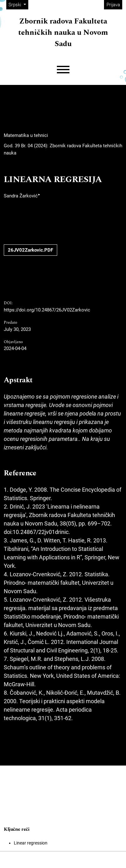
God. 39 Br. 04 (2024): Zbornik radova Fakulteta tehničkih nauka (63, 149)
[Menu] (63, 70)
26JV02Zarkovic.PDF (30, 250)
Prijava (113, 5)
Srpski (18, 4)
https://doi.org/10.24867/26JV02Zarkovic (47, 310)
